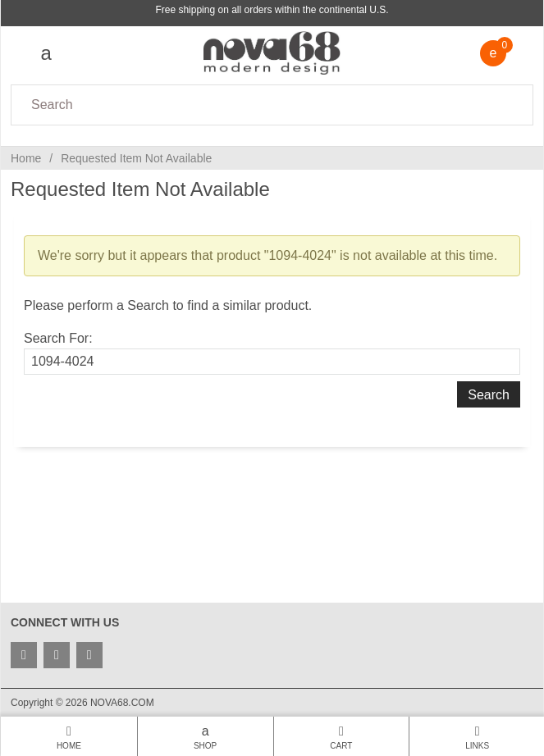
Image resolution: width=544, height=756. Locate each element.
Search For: (58, 338)
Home (26, 158)
